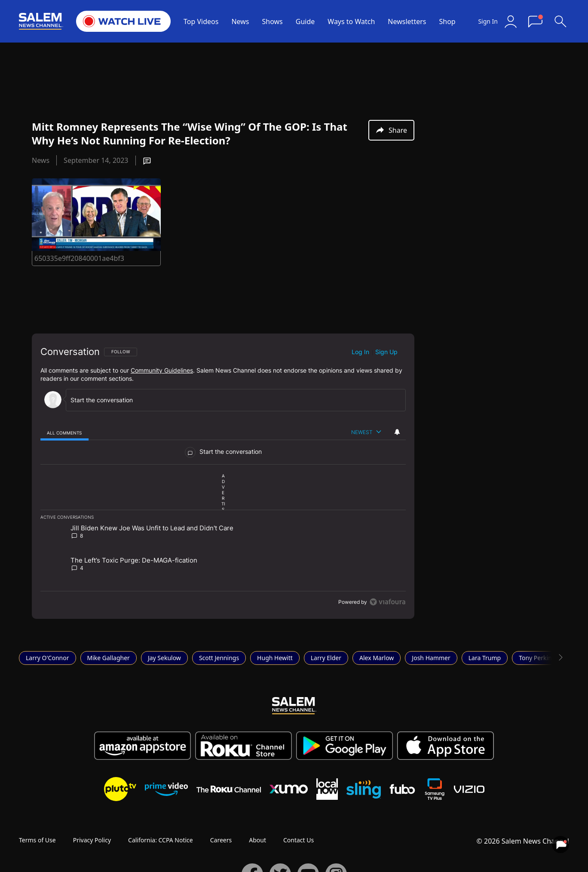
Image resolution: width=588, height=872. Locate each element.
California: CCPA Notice (161, 840)
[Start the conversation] (232, 400)
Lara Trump (485, 658)
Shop (447, 21)
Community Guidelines (162, 370)
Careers (221, 840)
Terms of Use (37, 840)
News (240, 21)
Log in (360, 352)
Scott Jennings (219, 658)
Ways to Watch (351, 21)
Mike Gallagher (109, 658)
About (257, 840)
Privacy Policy (92, 840)
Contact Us (299, 840)
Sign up (386, 352)
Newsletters (407, 21)
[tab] (64, 433)
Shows (273, 21)
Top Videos (201, 21)
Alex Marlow (377, 658)
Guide (305, 21)
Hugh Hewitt (275, 658)
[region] (223, 476)
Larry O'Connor (47, 658)
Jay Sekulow (164, 658)
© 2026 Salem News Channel (523, 841)
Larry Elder (326, 658)
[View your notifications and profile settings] (397, 432)
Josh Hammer (431, 658)
